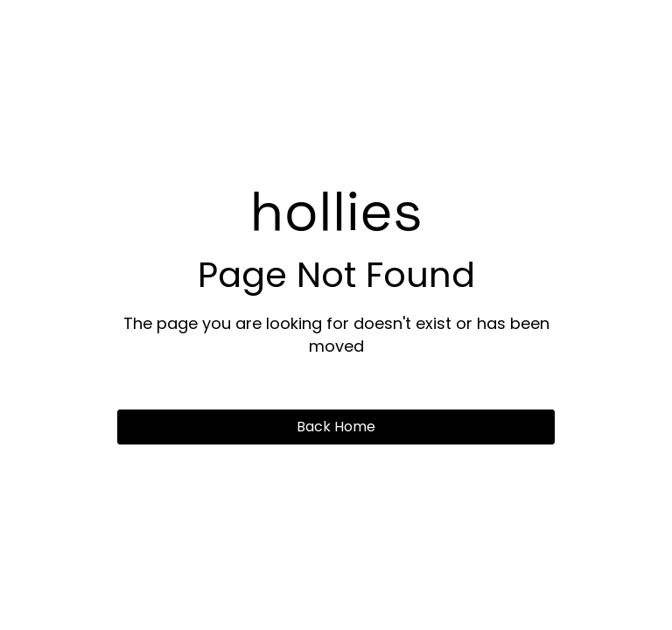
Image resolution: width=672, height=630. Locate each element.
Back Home (336, 427)
